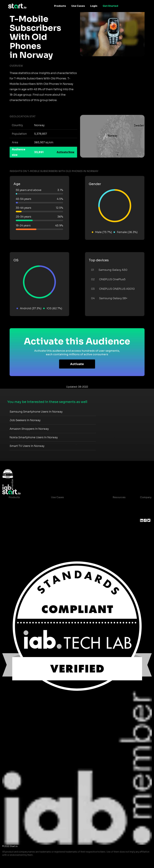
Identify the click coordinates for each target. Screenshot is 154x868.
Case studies (118, 503)
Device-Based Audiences (24, 509)
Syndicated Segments (22, 521)
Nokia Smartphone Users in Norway (34, 437)
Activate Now (66, 152)
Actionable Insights (20, 539)
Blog (113, 509)
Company (146, 497)
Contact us (117, 527)
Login (94, 6)
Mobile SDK (16, 533)
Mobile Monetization (64, 521)
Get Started (110, 6)
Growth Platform (19, 527)
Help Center (118, 533)
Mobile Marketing (62, 515)
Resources (119, 497)
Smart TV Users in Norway (27, 446)
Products (60, 6)
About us (146, 503)
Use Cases (78, 6)
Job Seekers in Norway (25, 420)
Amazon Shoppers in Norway (29, 429)
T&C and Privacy (120, 521)
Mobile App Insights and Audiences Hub (75, 509)
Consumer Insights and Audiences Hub (75, 503)
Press (143, 515)
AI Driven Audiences (21, 515)
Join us (145, 509)
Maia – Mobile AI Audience (25, 503)
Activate (77, 364)
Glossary (116, 515)
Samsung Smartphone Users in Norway (36, 412)
